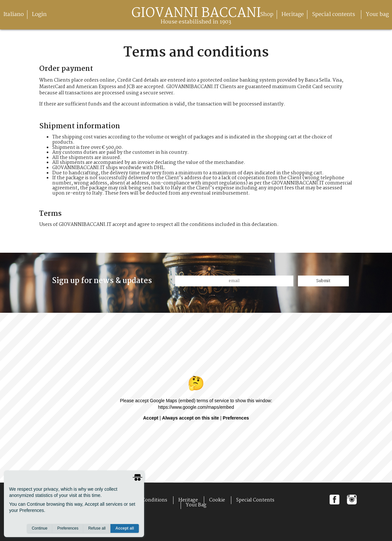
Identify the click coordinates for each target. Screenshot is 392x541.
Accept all (125, 528)
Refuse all (97, 528)
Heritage (293, 15)
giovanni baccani (196, 17)
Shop (267, 15)
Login (39, 15)
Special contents (335, 15)
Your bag (377, 15)
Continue (40, 528)
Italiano (14, 15)
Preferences (68, 528)
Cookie (217, 500)
